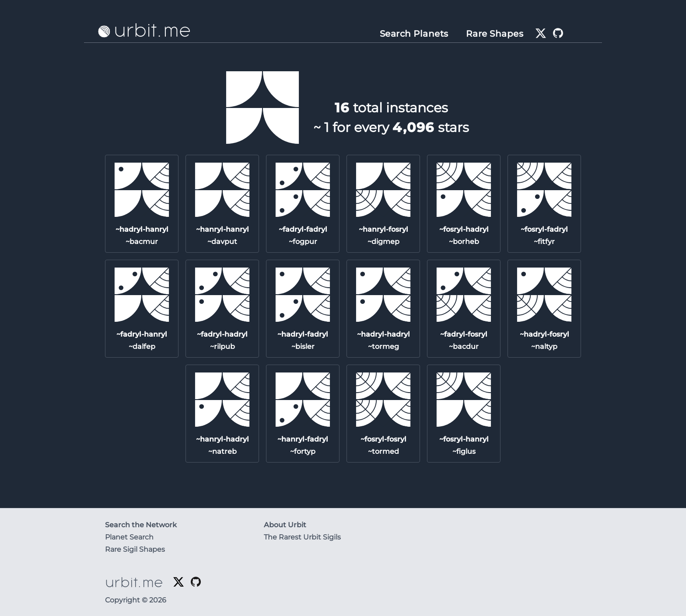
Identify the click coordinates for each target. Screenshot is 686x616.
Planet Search (129, 537)
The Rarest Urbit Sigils (302, 537)
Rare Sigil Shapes (135, 549)
